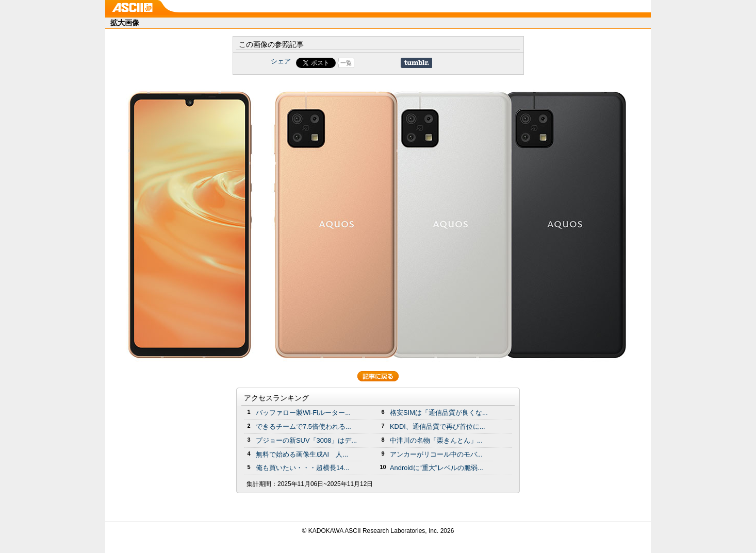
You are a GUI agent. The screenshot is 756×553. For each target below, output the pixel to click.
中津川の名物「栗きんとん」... (436, 440)
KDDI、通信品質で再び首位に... (438, 426)
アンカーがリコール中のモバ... (436, 454)
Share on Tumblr (416, 63)
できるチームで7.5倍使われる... (303, 426)
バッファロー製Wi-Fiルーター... (303, 413)
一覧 (346, 63)
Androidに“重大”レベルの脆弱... (437, 468)
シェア (281, 61)
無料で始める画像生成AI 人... (302, 454)
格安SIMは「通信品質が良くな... (439, 413)
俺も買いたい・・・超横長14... (302, 468)
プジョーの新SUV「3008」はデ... (306, 440)
